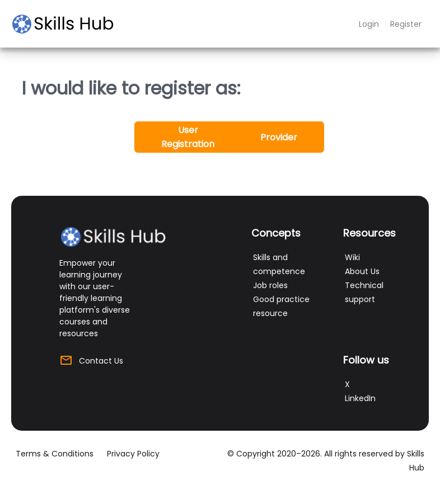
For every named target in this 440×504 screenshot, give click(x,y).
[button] (188, 137)
